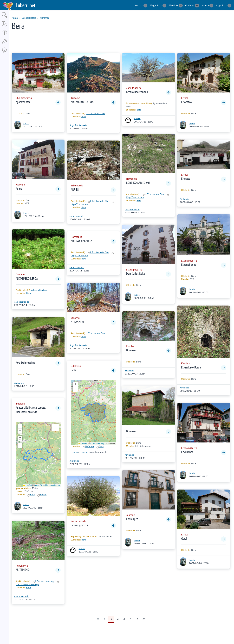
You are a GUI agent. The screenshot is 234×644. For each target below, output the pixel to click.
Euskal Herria (29, 18)
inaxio (26, 123)
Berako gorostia (80, 525)
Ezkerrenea (187, 452)
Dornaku (131, 350)
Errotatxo (186, 102)
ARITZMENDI (23, 570)
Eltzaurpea (132, 519)
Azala (15, 18)
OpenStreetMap (97, 443)
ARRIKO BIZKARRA (81, 241)
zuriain (82, 549)
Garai (184, 539)
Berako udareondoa (137, 92)
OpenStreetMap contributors (48, 485)
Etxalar (43, 495)
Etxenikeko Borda (191, 367)
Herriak (139, 6)
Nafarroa (45, 18)
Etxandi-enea (189, 265)
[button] (20, 426)
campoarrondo (22, 302)
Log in (75, 452)
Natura (205, 6)
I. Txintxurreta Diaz (96, 113)
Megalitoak (156, 6)
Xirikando (19, 383)
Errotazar (186, 179)
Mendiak (174, 6)
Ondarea (190, 6)
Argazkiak (221, 6)
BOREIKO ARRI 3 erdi (138, 183)
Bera (28, 293)
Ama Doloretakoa (25, 363)
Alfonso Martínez (40, 290)
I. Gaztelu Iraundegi (45, 581)
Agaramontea (23, 102)
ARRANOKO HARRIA (82, 102)
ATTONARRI (77, 322)
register (84, 452)
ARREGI (75, 190)
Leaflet (28, 485)
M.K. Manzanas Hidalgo (27, 585)
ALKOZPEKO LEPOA (27, 278)
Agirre (19, 189)
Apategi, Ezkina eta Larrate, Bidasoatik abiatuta (31, 410)
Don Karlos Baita (136, 274)
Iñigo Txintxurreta (78, 125)
